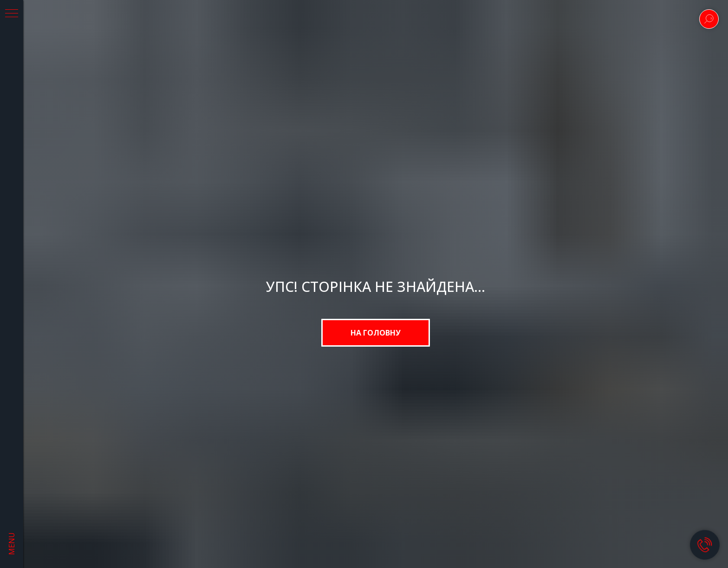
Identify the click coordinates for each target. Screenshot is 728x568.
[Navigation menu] (12, 14)
